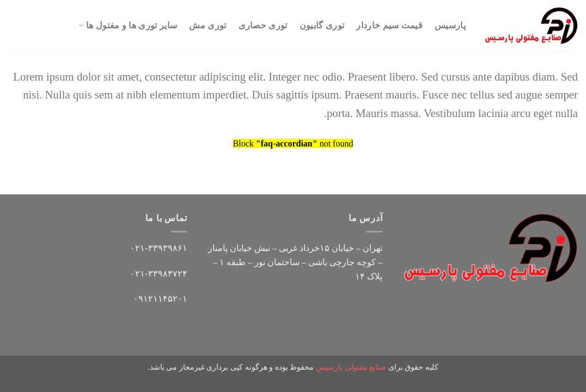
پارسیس (450, 25)
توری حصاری (263, 25)
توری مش (207, 25)
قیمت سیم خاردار (389, 25)
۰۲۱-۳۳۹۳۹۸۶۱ (158, 248)
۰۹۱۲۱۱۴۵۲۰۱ (160, 299)
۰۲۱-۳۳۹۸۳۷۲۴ (158, 274)
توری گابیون (322, 25)
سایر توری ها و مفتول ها (128, 25)
